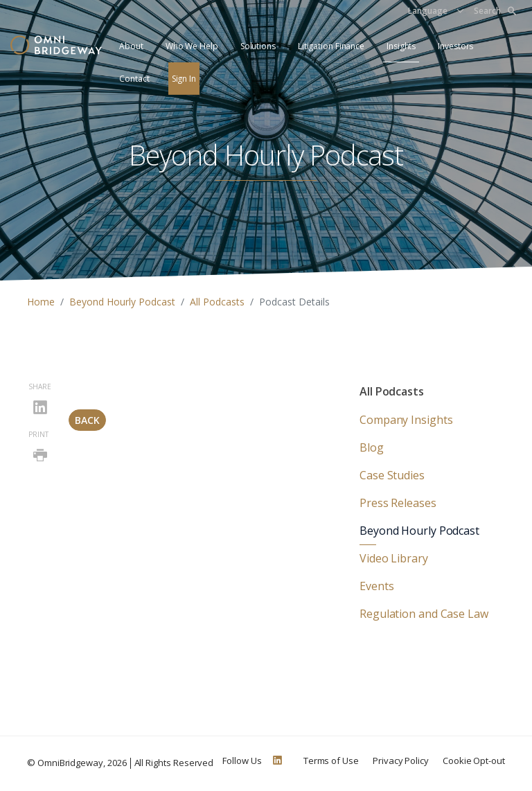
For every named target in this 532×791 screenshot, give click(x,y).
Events (376, 586)
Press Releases (398, 503)
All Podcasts (217, 302)
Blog (372, 447)
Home (41, 302)
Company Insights (406, 420)
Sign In (184, 79)
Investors (455, 46)
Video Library (394, 558)
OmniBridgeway (70, 763)
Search (495, 11)
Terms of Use (331, 761)
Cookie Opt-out (474, 761)
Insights (401, 46)
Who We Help (192, 46)
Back (87, 420)
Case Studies (392, 475)
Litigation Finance (331, 46)
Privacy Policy (401, 761)
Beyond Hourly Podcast (122, 302)
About (131, 46)
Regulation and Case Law (424, 614)
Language (428, 11)
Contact (134, 79)
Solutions (258, 46)
